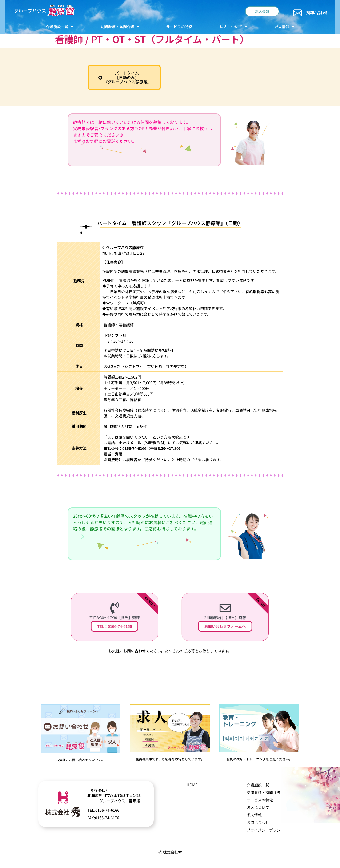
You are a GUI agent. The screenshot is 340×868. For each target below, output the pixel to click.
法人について (233, 27)
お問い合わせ (258, 822)
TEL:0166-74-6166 (103, 810)
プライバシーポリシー (265, 830)
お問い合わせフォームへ (226, 626)
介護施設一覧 (60, 27)
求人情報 (284, 27)
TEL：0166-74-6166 (115, 626)
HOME (192, 785)
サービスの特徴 (179, 27)
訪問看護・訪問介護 (120, 27)
